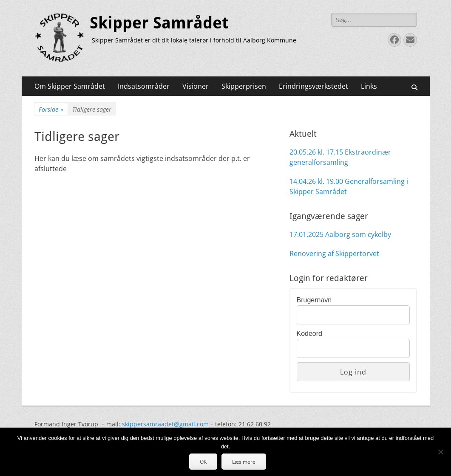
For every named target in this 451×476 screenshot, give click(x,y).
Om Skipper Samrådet (70, 86)
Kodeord (310, 334)
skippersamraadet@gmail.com (165, 424)
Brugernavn (314, 300)
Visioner (196, 86)
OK (203, 462)
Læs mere (244, 462)
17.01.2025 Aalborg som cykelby (340, 234)
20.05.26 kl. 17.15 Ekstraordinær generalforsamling (340, 157)
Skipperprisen (244, 86)
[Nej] (440, 452)
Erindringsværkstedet (313, 86)
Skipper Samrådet (159, 23)
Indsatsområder (144, 86)
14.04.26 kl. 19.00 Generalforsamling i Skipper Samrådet (349, 186)
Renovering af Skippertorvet (334, 253)
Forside (51, 109)
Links (369, 86)
